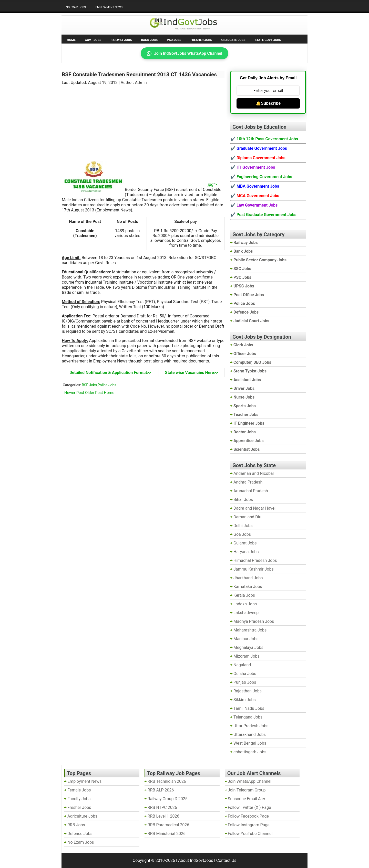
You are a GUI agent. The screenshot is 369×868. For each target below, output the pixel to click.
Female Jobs (79, 790)
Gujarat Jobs (245, 543)
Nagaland (242, 665)
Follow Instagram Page (249, 825)
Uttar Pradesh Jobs (251, 726)
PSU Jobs (174, 40)
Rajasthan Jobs (248, 691)
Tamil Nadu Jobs (249, 708)
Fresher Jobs (201, 40)
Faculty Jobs (79, 799)
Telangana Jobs (248, 717)
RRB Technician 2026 (167, 781)
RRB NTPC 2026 (162, 807)
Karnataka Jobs (248, 587)
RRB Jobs (76, 825)
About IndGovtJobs (196, 860)
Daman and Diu (247, 517)
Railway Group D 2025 (168, 799)
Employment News (109, 7)
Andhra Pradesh (248, 482)
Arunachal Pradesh (251, 491)
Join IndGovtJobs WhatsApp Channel (184, 53)
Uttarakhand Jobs (250, 735)
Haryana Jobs (246, 552)
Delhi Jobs (243, 526)
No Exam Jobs (76, 7)
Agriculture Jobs (82, 816)
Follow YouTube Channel (250, 834)
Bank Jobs (149, 40)
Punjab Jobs (245, 682)
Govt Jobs (93, 40)
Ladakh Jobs (245, 604)
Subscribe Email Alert (247, 799)
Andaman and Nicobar (254, 473)
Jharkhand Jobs (248, 578)
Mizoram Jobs (247, 656)
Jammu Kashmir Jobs (254, 569)
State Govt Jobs (268, 40)
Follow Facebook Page (248, 816)
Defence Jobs (80, 834)
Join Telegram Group (247, 790)
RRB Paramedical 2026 (168, 825)
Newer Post (74, 393)
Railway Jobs (121, 40)
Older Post (94, 393)
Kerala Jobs (244, 595)
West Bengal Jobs (250, 743)
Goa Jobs (242, 534)
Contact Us (226, 860)
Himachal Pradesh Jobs (255, 560)
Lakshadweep (246, 613)
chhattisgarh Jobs (250, 752)
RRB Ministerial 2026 (167, 834)
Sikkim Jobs (245, 700)
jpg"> (171, 184)
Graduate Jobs (233, 40)
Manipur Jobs (246, 639)
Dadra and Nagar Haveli (255, 508)
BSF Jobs (89, 385)
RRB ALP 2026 (161, 790)
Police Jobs (107, 385)
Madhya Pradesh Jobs (254, 621)
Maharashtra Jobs (250, 630)
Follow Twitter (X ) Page (249, 807)
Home (71, 40)
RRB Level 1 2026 (163, 816)
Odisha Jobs (245, 674)
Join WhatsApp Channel (250, 781)
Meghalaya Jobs (248, 647)
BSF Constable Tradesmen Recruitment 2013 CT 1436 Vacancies (139, 74)
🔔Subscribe (268, 103)
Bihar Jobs (243, 500)
